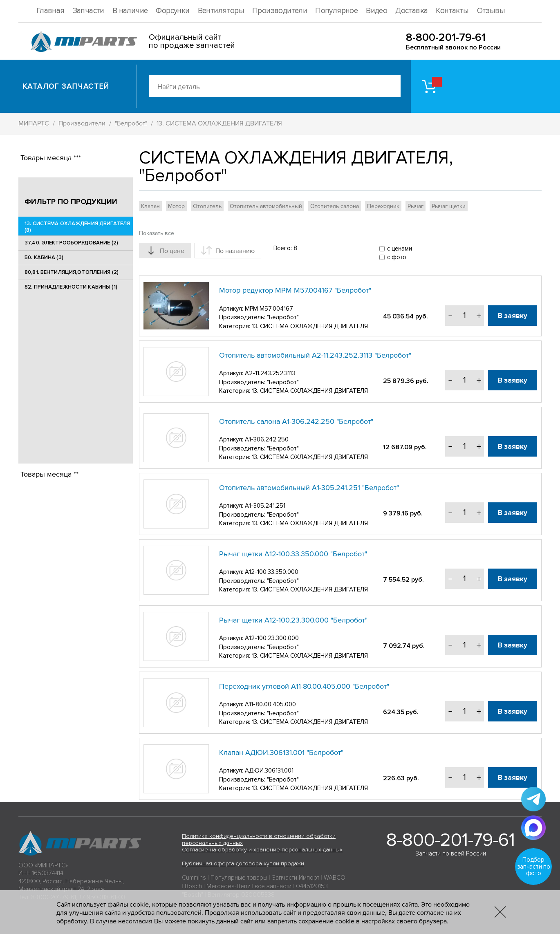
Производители (280, 11)
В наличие (130, 11)
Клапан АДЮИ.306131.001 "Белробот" (281, 753)
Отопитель (207, 206)
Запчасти (88, 11)
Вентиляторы (221, 11)
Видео (376, 11)
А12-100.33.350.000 (272, 572)
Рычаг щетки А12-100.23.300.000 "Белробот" (293, 620)
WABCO (335, 878)
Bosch (193, 886)
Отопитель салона (335, 206)
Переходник (383, 206)
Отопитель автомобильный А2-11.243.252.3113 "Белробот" (315, 355)
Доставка (411, 11)
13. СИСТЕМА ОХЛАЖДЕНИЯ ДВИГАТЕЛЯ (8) (77, 227)
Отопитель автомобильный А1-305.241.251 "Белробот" (309, 488)
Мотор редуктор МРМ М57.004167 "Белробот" (295, 290)
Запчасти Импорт (296, 878)
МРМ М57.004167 (269, 309)
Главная (50, 11)
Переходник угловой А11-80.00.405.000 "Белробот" (304, 686)
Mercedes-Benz (228, 886)
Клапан (150, 206)
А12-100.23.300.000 (272, 638)
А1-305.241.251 (265, 506)
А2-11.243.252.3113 (270, 373)
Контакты (452, 11)
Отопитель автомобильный (266, 206)
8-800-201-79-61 (446, 37)
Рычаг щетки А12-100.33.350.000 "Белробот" (293, 554)
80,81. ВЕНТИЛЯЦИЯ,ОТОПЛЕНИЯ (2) (72, 272)
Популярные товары (239, 878)
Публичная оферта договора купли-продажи (243, 863)
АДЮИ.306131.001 (269, 770)
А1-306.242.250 (267, 439)
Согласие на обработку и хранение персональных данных (262, 850)
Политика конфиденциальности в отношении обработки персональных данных (259, 840)
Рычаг (416, 206)
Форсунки (172, 11)
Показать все (157, 233)
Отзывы (491, 11)
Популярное (336, 11)
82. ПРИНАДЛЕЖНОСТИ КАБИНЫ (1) (71, 287)
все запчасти (273, 886)
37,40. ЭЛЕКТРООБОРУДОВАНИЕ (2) (71, 243)
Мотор (176, 206)
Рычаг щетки (449, 206)
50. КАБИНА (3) (44, 258)
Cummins (194, 878)
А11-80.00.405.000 (270, 704)
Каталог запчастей (66, 86)
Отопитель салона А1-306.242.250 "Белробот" (296, 421)
